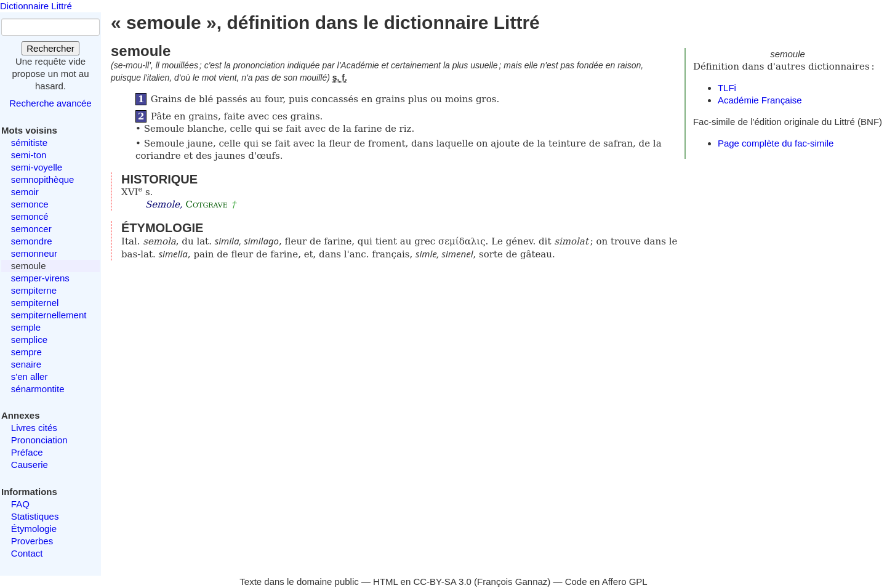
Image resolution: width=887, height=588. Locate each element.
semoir (25, 192)
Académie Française (760, 100)
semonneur (34, 253)
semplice (29, 340)
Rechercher (50, 48)
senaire (26, 364)
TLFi (727, 88)
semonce (30, 204)
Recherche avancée (50, 103)
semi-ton (29, 155)
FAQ (20, 504)
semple (26, 327)
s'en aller (30, 377)
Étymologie (34, 529)
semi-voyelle (37, 167)
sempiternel (35, 303)
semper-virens (40, 278)
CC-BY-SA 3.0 (442, 582)
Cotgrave (207, 204)
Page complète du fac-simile (776, 143)
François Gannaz (512, 582)
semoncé (30, 216)
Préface (27, 452)
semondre (32, 241)
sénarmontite (38, 389)
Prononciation (39, 440)
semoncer (31, 229)
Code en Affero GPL (606, 582)
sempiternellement (49, 315)
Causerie (30, 465)
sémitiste (29, 143)
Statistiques (35, 516)
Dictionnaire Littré (36, 6)
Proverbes (32, 541)
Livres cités (34, 428)
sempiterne (34, 290)
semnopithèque (43, 179)
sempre (26, 352)
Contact (27, 553)
